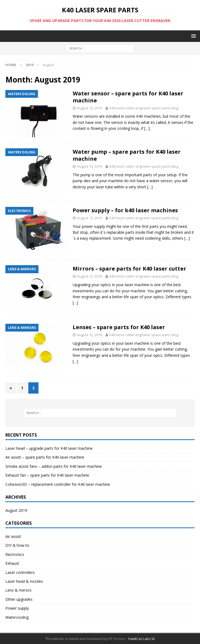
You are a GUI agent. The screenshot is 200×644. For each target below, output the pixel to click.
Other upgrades (19, 599)
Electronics (15, 554)
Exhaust (12, 563)
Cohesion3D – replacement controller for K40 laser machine (58, 484)
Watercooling (17, 617)
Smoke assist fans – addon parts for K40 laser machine (54, 466)
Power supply (17, 608)
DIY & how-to (17, 545)
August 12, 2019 (90, 276)
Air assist (13, 536)
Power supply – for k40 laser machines (125, 210)
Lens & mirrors (18, 590)
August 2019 (16, 510)
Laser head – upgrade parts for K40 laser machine (49, 448)
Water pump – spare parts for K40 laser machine (127, 155)
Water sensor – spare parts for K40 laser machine (128, 97)
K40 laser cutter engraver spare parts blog (144, 108)
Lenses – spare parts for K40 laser (119, 327)
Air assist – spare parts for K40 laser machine (45, 457)
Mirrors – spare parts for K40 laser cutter (129, 269)
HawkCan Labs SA (142, 639)
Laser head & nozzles (24, 581)
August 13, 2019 (90, 108)
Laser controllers (20, 572)
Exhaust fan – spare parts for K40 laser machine (47, 475)
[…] (147, 128)
